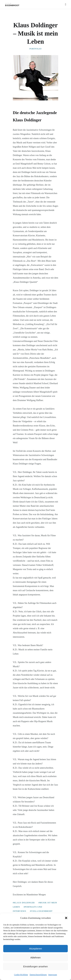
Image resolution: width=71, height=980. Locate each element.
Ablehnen (35, 957)
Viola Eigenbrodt (42, 911)
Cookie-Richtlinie (21, 975)
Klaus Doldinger (24, 903)
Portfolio (35, 49)
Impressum (53, 975)
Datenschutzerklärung (38, 975)
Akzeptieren (35, 949)
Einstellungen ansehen (35, 966)
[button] (66, 918)
